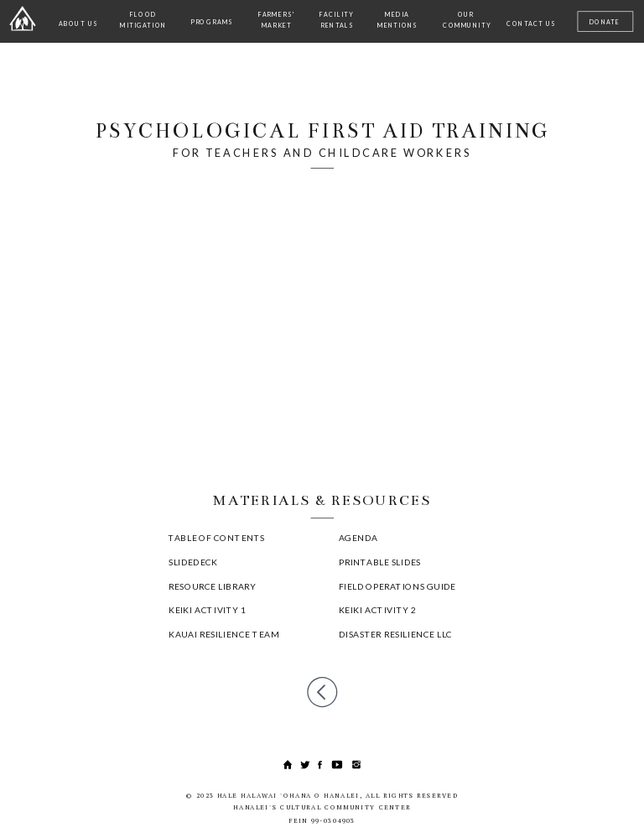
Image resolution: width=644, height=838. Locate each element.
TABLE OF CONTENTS (217, 537)
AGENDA (358, 537)
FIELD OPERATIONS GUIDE (397, 586)
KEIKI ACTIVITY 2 (377, 609)
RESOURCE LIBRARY (212, 586)
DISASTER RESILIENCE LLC (395, 633)
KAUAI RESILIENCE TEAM (224, 633)
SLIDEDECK (193, 561)
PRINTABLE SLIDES (380, 561)
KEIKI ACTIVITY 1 (207, 609)
